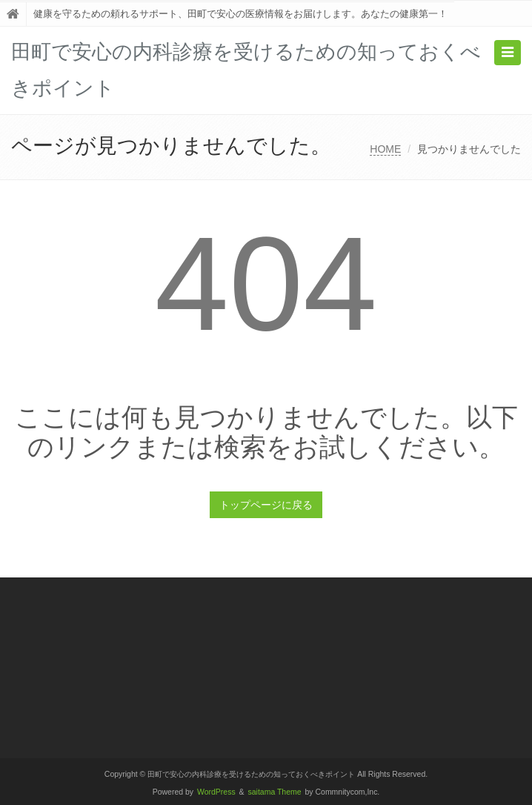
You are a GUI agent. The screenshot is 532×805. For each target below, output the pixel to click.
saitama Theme (275, 792)
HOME (385, 149)
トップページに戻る (266, 505)
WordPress (216, 792)
